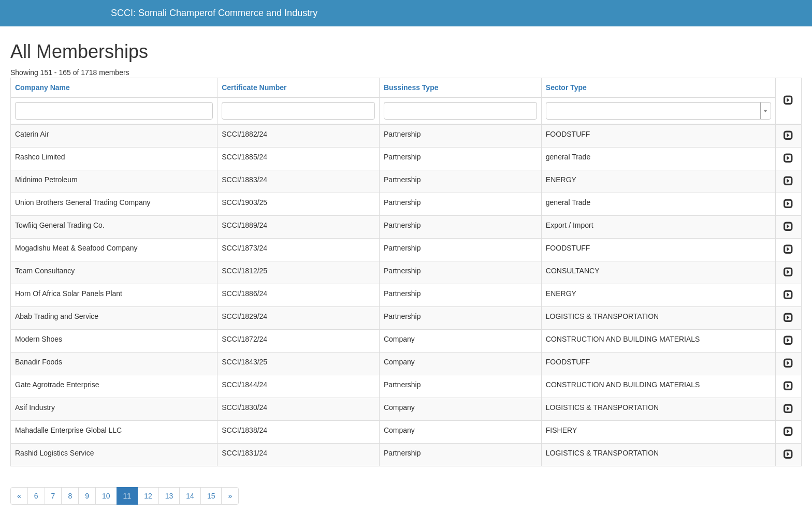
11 (127, 496)
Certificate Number (254, 87)
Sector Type (566, 87)
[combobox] (658, 111)
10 (106, 496)
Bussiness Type (411, 87)
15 (211, 496)
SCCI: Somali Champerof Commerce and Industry (214, 13)
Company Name (42, 87)
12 (148, 496)
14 (190, 496)
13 (169, 496)
